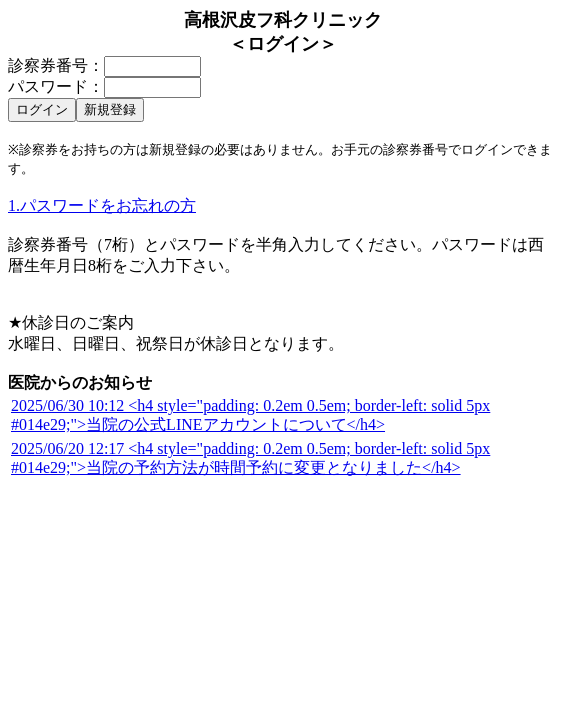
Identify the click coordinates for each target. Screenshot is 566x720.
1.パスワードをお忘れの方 (102, 205)
